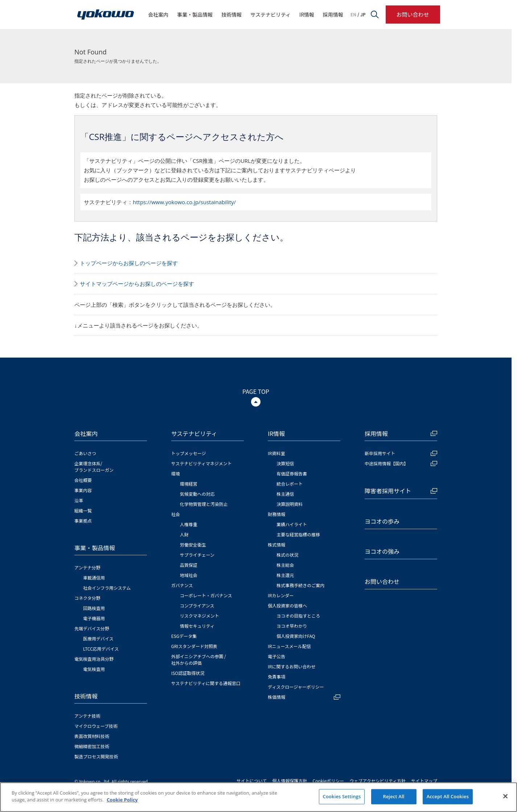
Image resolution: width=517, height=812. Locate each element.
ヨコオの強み (382, 551)
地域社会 (189, 575)
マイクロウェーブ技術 (96, 726)
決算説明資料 (290, 504)
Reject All (394, 796)
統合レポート (290, 484)
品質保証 (189, 565)
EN (353, 15)
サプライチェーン (197, 555)
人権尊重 (189, 524)
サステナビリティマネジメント (202, 463)
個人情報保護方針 (290, 781)
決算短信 (285, 463)
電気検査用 (94, 669)
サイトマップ (424, 781)
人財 (184, 534)
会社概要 (83, 480)
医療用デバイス (98, 638)
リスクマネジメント (200, 616)
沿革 (79, 500)
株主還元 (285, 575)
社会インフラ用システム (107, 588)
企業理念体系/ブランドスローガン (94, 467)
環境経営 (189, 484)
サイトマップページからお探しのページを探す (137, 284)
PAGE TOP (256, 391)
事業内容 (83, 490)
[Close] (505, 796)
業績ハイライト (292, 524)
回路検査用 (94, 608)
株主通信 (285, 494)
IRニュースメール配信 (289, 646)
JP (363, 15)
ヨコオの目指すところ (298, 616)
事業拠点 (83, 521)
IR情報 (307, 15)
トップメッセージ (189, 453)
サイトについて (252, 781)
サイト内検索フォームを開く (375, 15)
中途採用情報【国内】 (401, 463)
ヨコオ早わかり (292, 626)
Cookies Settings (342, 796)
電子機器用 (94, 618)
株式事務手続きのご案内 (300, 585)
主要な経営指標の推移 (298, 534)
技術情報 (231, 15)
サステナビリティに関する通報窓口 (206, 683)
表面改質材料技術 (92, 736)
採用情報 (333, 15)
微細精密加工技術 (92, 746)
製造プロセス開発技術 (96, 756)
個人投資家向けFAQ (296, 636)
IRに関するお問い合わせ (292, 666)
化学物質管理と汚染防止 (204, 504)
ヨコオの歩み (382, 521)
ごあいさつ (85, 453)
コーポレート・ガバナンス (206, 595)
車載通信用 (94, 578)
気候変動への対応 (197, 494)
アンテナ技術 (87, 716)
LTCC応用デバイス (101, 649)
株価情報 (304, 697)
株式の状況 (287, 555)
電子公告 (276, 656)
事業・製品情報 (195, 15)
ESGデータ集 (184, 636)
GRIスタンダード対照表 (194, 646)
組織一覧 (83, 510)
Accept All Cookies (448, 796)
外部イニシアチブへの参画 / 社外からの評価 (199, 660)
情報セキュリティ (197, 626)
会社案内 (158, 15)
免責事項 (276, 677)
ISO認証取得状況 (188, 673)
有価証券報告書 (292, 473)
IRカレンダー (281, 595)
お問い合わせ (413, 14)
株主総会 (285, 565)
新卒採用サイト (401, 453)
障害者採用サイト (401, 491)
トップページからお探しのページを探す (129, 263)
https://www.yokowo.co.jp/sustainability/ (184, 202)
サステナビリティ (270, 15)
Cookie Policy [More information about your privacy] (122, 800)
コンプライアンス (197, 605)
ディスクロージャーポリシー (296, 687)
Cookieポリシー (329, 781)
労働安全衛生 (193, 545)
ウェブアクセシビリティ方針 (378, 781)
